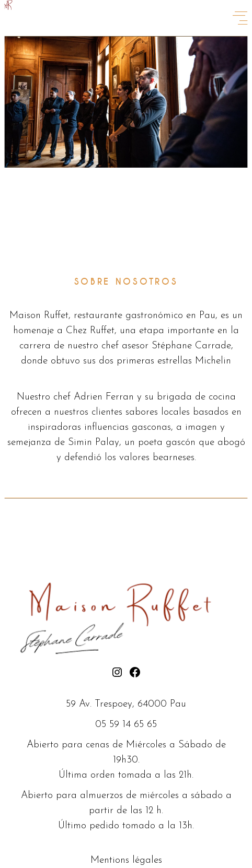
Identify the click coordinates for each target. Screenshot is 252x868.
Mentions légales (126, 860)
